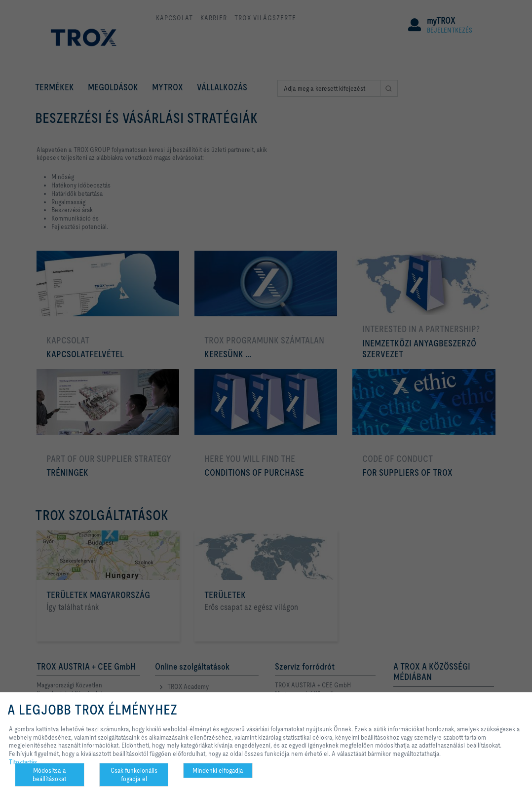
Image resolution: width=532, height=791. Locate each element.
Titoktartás (23, 762)
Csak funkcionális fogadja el (134, 774)
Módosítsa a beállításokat (49, 774)
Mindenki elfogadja (218, 770)
